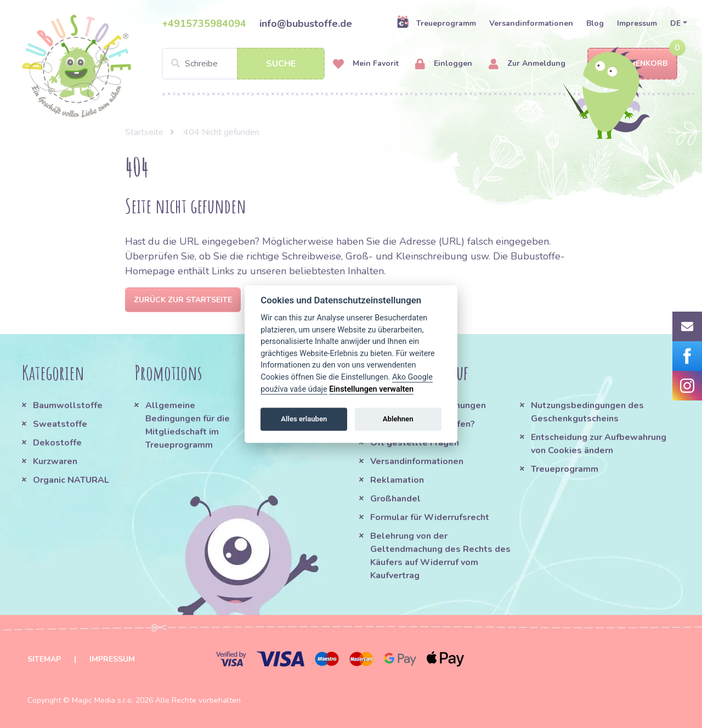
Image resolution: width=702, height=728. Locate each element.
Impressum (637, 23)
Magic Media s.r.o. (103, 700)
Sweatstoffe (60, 424)
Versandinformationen (531, 23)
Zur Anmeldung (527, 64)
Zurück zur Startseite (183, 300)
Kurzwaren (56, 461)
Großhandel (395, 499)
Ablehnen (398, 419)
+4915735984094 (204, 24)
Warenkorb (632, 64)
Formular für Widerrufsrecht (430, 517)
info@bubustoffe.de (306, 24)
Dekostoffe (57, 443)
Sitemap (44, 659)
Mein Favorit (366, 64)
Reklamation (397, 480)
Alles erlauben (304, 419)
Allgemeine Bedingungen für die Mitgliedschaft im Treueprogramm (188, 425)
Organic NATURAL (71, 480)
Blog (595, 23)
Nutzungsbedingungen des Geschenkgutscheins (587, 412)
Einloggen (444, 64)
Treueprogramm (436, 23)
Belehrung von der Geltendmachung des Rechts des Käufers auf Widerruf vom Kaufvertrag (440, 556)
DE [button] (675, 23)
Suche (281, 64)
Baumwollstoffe (68, 405)
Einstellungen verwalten (371, 389)
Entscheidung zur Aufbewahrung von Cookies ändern (599, 444)
